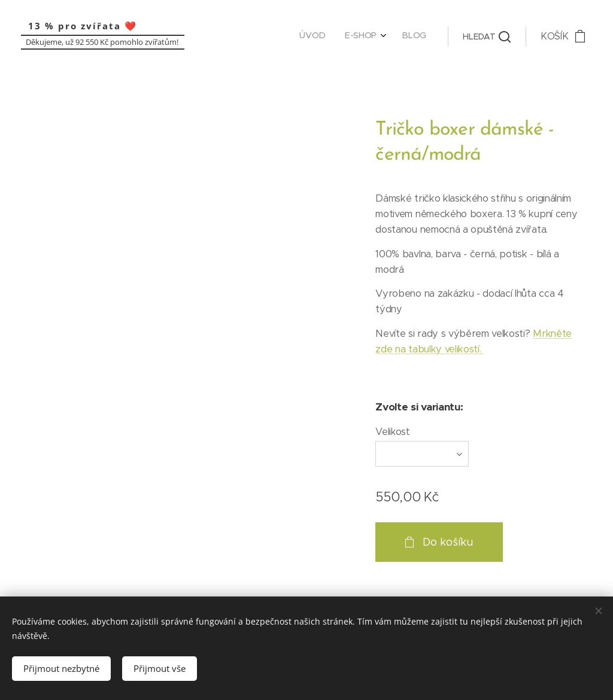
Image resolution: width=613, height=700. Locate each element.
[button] (487, 36)
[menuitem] (385, 36)
